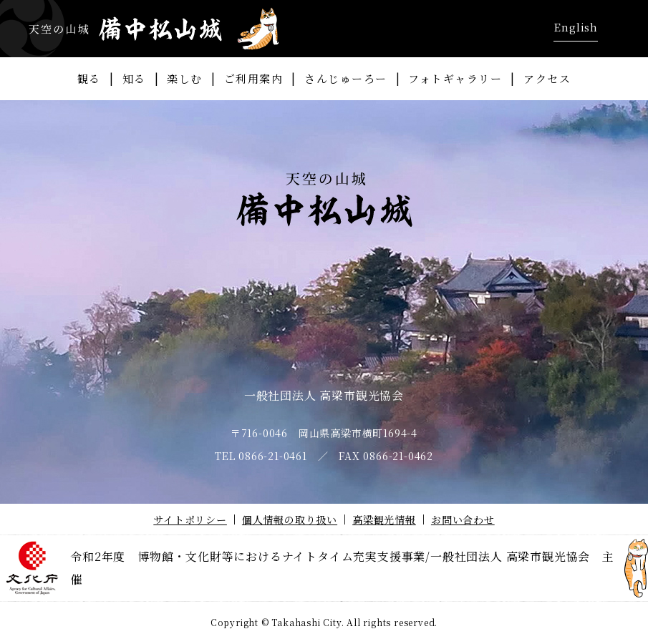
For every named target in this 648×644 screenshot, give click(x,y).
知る (134, 78)
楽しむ (185, 78)
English (576, 27)
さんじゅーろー (346, 78)
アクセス (547, 78)
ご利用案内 (254, 78)
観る (89, 78)
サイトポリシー (190, 519)
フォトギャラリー (455, 78)
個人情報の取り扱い (290, 519)
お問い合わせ (463, 519)
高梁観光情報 (384, 519)
